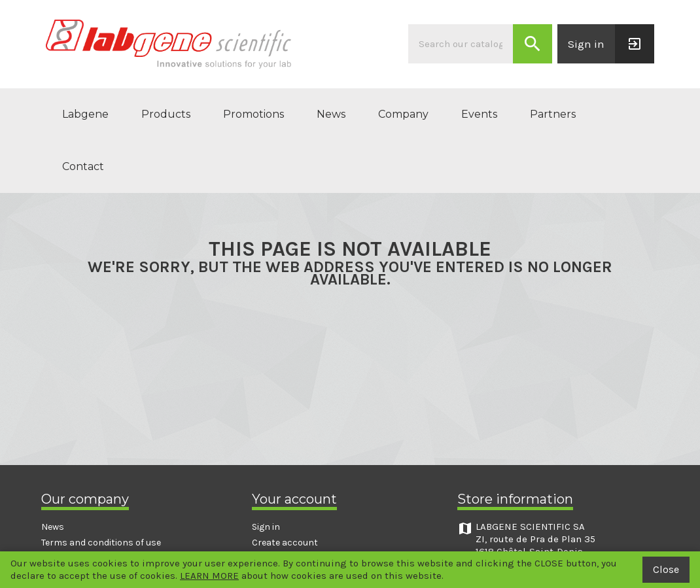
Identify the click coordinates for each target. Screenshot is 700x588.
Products (166, 114)
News (331, 114)
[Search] (461, 44)
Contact (83, 166)
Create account (285, 543)
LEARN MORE (209, 576)
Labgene (85, 114)
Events (479, 114)
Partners (553, 114)
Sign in (266, 527)
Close (666, 569)
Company (403, 114)
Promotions (254, 114)
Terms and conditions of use (101, 543)
